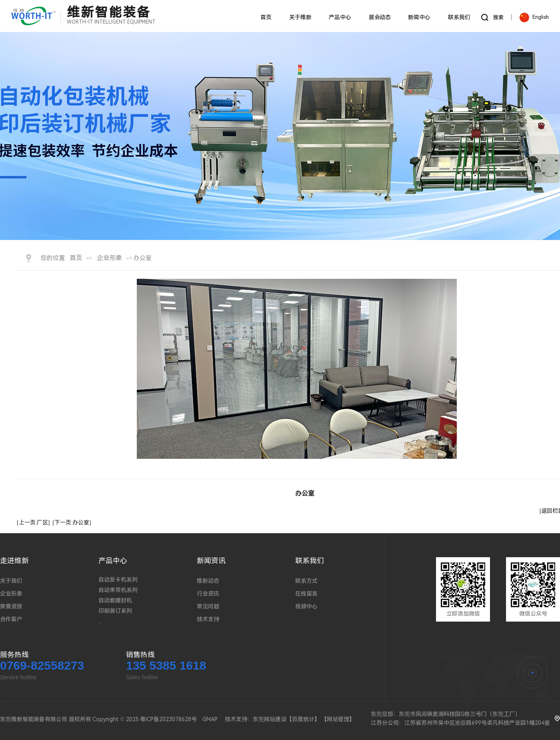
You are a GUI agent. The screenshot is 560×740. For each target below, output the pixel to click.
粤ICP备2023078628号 (168, 719)
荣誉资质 (11, 606)
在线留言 (306, 594)
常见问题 (208, 606)
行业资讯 (208, 594)
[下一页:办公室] (72, 522)
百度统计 (303, 719)
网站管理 (338, 719)
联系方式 (306, 581)
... (100, 621)
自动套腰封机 (115, 600)
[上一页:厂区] (33, 522)
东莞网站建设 (270, 719)
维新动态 (208, 581)
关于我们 (11, 581)
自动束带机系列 (118, 590)
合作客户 (11, 619)
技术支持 (208, 619)
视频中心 (306, 606)
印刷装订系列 (115, 611)
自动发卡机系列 (118, 580)
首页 (76, 258)
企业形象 (110, 258)
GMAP (210, 719)
